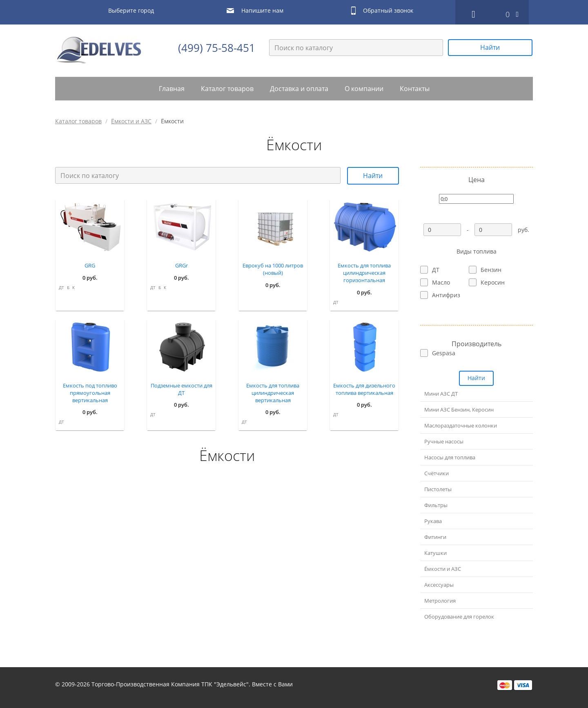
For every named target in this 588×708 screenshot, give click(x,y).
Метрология (440, 601)
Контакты (415, 89)
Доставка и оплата (299, 89)
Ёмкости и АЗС (131, 121)
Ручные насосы (444, 441)
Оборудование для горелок (459, 617)
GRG (90, 265)
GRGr (182, 265)
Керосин (493, 282)
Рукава (433, 521)
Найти (490, 47)
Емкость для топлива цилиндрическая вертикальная (273, 393)
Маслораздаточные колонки (461, 425)
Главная (172, 89)
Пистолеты (438, 489)
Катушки (435, 553)
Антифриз (446, 295)
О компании (364, 89)
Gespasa (444, 353)
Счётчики (437, 473)
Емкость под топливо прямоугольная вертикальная (90, 393)
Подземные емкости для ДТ (182, 389)
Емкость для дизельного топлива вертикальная (364, 389)
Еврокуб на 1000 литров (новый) (273, 269)
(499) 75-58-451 (217, 48)
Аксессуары (439, 585)
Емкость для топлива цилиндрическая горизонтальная (364, 273)
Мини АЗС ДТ (441, 394)
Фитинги (435, 537)
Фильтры (436, 505)
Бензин (491, 270)
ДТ (61, 287)
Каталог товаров (227, 89)
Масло (441, 282)
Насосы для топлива (450, 457)
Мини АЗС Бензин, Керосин (459, 410)
